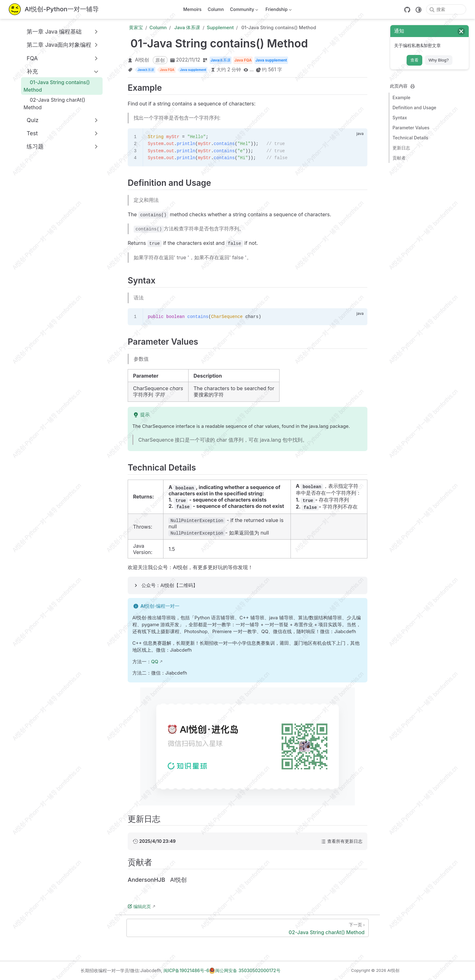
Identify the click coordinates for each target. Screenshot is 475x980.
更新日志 (401, 148)
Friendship (278, 11)
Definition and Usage (414, 108)
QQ (155, 662)
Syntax (400, 118)
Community (243, 11)
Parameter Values (411, 128)
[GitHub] (407, 10)
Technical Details (410, 138)
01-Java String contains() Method (57, 86)
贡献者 (399, 158)
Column (216, 9)
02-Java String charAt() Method (54, 104)
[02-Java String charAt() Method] (248, 928)
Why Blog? (439, 60)
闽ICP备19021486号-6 (186, 970)
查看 (414, 60)
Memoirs (192, 9)
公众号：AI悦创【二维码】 (170, 585)
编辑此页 (139, 906)
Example (401, 97)
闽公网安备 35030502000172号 (245, 971)
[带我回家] (54, 10)
